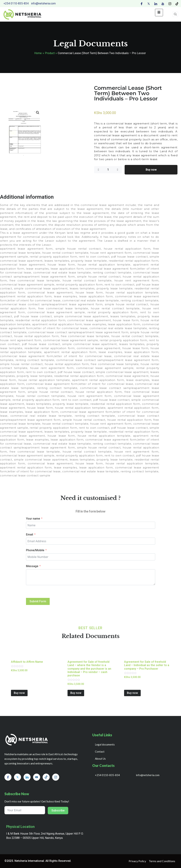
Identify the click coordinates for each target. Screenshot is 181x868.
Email (30, 535)
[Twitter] (149, 4)
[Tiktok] (177, 4)
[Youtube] (163, 4)
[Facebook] (142, 4)
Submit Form (38, 601)
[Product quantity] (108, 170)
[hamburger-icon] (159, 13)
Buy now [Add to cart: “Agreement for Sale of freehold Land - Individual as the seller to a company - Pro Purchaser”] (132, 693)
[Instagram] (170, 4)
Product (50, 53)
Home (38, 53)
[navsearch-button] (175, 14)
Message (32, 566)
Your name (33, 519)
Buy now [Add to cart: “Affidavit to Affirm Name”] (19, 693)
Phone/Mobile (35, 550)
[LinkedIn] (156, 4)
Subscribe (58, 810)
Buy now (151, 170)
